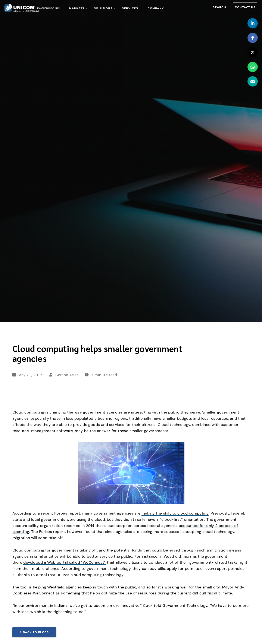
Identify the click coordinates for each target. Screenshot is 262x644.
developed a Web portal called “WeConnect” (64, 562)
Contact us (245, 7)
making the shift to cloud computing (175, 513)
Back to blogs (34, 632)
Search (219, 7)
